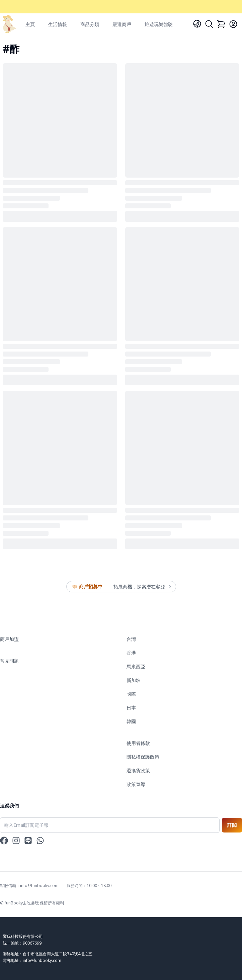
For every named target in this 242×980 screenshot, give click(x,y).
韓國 (131, 721)
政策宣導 (136, 784)
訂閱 (232, 825)
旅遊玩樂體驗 (159, 24)
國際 (131, 694)
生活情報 (58, 24)
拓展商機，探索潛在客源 (142, 587)
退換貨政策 (138, 770)
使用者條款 (138, 743)
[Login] (233, 24)
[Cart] (221, 24)
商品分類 (90, 24)
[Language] (197, 24)
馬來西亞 (136, 666)
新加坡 (134, 680)
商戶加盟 (9, 639)
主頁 (30, 24)
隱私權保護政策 (143, 757)
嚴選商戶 (122, 24)
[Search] (209, 24)
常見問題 (9, 661)
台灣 (131, 639)
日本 (131, 708)
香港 (131, 653)
